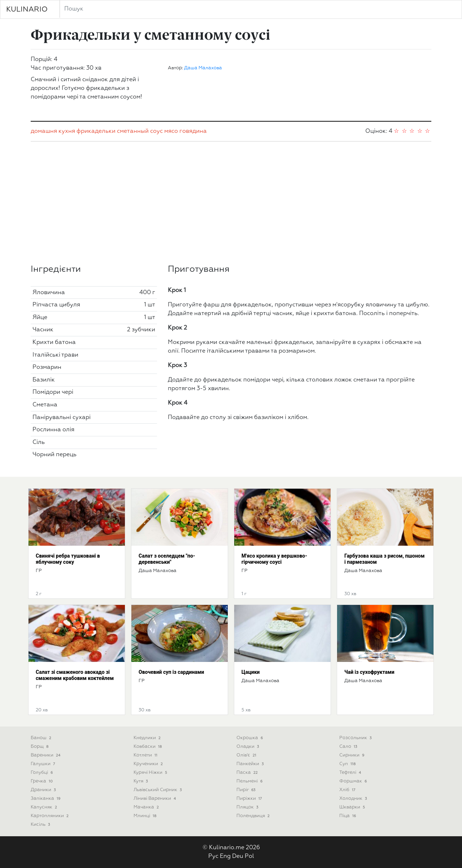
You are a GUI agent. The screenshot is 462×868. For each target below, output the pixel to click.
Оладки (248, 747)
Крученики (149, 764)
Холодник (354, 799)
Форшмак (354, 781)
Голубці (42, 773)
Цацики (250, 672)
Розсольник (356, 738)
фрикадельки (96, 131)
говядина (193, 131)
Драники (44, 790)
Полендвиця (254, 816)
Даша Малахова (203, 68)
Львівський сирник (158, 790)
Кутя (141, 781)
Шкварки (353, 807)
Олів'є (247, 755)
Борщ (40, 747)
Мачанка (147, 807)
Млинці (146, 816)
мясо (171, 131)
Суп (348, 764)
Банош (42, 738)
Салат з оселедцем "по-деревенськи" (167, 559)
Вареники (46, 755)
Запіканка (46, 799)
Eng (225, 856)
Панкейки (251, 764)
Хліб (348, 790)
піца (348, 816)
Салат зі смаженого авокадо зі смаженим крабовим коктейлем (75, 675)
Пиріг (247, 790)
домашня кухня (53, 131)
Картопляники (50, 816)
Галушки (43, 764)
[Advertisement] (231, 203)
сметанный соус (140, 131)
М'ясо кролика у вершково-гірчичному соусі (274, 559)
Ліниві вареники (155, 799)
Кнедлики (148, 738)
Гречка (42, 781)
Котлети (146, 755)
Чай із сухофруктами (369, 672)
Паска (248, 773)
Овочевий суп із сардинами (171, 672)
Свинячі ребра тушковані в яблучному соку (68, 559)
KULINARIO (27, 9)
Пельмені (250, 781)
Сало (349, 747)
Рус (213, 856)
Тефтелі (351, 773)
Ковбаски (148, 747)
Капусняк (45, 807)
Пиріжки (250, 799)
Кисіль (41, 825)
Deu (238, 856)
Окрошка (250, 738)
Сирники (352, 755)
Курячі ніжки (151, 773)
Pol (249, 856)
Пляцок (248, 807)
